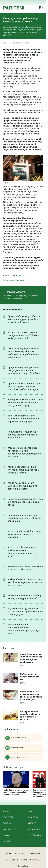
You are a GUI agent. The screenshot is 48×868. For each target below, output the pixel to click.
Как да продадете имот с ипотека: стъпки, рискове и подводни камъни (23, 470)
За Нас (9, 854)
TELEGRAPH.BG (34, 835)
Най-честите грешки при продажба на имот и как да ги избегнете (24, 518)
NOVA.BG (7, 841)
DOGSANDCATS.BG (35, 829)
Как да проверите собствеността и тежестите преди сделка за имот (24, 629)
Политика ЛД (12, 860)
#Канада (17, 276)
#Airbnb (7, 276)
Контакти (23, 866)
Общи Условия (34, 854)
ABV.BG (6, 811)
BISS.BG (6, 835)
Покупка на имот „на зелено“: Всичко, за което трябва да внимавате (24, 435)
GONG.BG (7, 823)
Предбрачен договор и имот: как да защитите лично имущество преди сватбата (24, 370)
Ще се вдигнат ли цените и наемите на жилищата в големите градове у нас (23, 111)
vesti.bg (18, 767)
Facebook (12, 265)
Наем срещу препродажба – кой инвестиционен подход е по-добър (25, 502)
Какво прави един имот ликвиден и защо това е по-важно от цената (23, 486)
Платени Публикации (31, 860)
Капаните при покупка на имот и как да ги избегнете (25, 568)
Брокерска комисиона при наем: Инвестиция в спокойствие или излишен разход (25, 403)
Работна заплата (16, 738)
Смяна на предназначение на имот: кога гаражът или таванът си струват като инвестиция (23, 353)
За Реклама (20, 854)
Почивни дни (14, 748)
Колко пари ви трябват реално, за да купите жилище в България (25, 534)
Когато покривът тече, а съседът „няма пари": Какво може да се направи (23, 335)
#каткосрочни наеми (14, 280)
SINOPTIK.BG (33, 817)
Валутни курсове (16, 757)
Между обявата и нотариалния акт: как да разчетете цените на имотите (25, 582)
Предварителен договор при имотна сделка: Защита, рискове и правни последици (24, 387)
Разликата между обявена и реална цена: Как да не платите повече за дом (25, 612)
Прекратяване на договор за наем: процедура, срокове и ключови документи (24, 319)
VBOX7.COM (8, 817)
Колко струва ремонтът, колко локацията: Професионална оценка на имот (22, 552)
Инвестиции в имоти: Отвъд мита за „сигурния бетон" (24, 597)
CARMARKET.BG (10, 829)
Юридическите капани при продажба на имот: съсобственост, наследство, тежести (24, 452)
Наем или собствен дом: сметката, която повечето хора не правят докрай (24, 419)
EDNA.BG (31, 811)
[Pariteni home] (14, 8)
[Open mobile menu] (41, 8)
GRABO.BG (32, 823)
